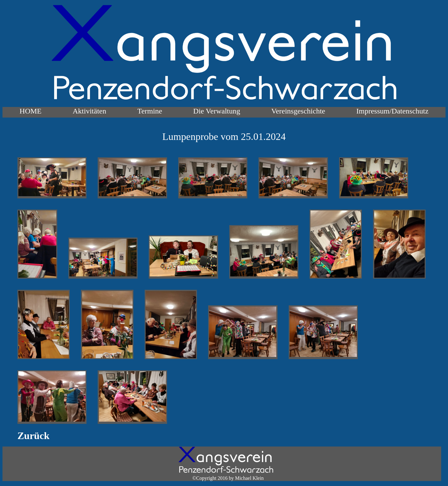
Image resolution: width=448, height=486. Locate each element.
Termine (150, 111)
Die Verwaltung (217, 111)
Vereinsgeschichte (298, 111)
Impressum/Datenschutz (392, 111)
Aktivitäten (90, 111)
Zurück (33, 436)
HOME (31, 111)
